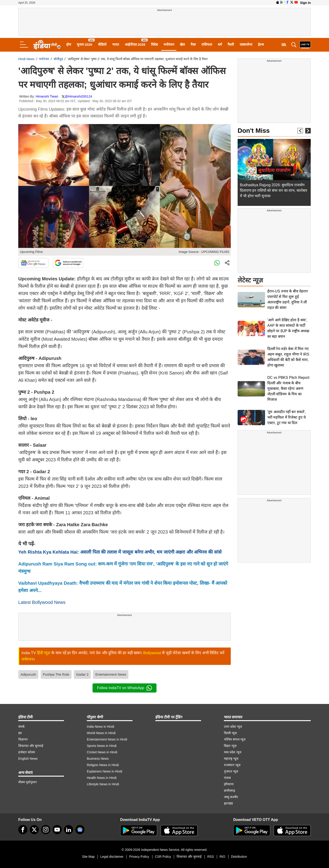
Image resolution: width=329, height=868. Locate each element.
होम (69, 44)
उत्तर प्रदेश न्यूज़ (233, 727)
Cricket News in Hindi (102, 752)
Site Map (88, 857)
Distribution (239, 857)
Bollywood (152, 653)
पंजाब (227, 778)
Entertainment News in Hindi (107, 739)
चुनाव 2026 (85, 44)
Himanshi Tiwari (47, 96)
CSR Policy (163, 857)
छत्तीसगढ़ (230, 791)
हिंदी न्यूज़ (44, 653)
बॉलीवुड (58, 59)
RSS (211, 857)
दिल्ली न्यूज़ (230, 733)
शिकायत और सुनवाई (31, 746)
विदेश (154, 44)
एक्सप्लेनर (246, 44)
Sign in (305, 3)
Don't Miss (254, 131)
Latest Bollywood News (42, 602)
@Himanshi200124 (78, 96)
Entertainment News (111, 674)
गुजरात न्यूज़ (231, 771)
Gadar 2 (82, 674)
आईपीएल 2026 (135, 44)
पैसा (193, 44)
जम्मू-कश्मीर (231, 797)
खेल (182, 44)
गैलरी (231, 44)
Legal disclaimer (112, 857)
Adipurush (28, 674)
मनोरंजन (169, 44)
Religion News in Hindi (103, 765)
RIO (222, 857)
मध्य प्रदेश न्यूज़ (233, 752)
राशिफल (207, 44)
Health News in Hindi (102, 778)
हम (20, 733)
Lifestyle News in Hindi (103, 784)
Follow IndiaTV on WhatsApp (125, 688)
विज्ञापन (23, 739)
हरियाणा (229, 784)
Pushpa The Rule (56, 674)
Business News (98, 759)
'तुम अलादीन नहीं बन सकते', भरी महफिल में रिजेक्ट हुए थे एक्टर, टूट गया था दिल (287, 417)
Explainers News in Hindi (105, 771)
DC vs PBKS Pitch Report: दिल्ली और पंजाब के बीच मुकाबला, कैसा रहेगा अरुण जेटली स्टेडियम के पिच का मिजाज (289, 389)
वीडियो (102, 44)
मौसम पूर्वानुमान (28, 782)
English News (28, 759)
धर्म (220, 44)
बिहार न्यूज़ (230, 746)
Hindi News (26, 59)
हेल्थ (261, 44)
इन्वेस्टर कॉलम (27, 752)
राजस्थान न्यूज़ (232, 765)
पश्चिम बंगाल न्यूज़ (235, 739)
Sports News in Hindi (102, 746)
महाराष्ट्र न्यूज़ (231, 759)
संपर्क (21, 727)
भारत (116, 44)
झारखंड (228, 803)
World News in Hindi (101, 733)
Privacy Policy (139, 857)
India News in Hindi (101, 727)
